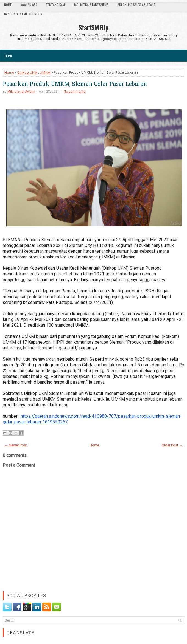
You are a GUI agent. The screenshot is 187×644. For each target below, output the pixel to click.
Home (8, 5)
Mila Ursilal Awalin (21, 92)
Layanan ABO (29, 5)
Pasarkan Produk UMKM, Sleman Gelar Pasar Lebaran (75, 84)
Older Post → (172, 445)
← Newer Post (16, 445)
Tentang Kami (56, 5)
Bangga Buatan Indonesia (23, 14)
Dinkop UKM (27, 72)
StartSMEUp (94, 27)
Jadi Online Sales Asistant (136, 5)
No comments (75, 92)
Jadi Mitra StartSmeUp (91, 5)
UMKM (45, 72)
